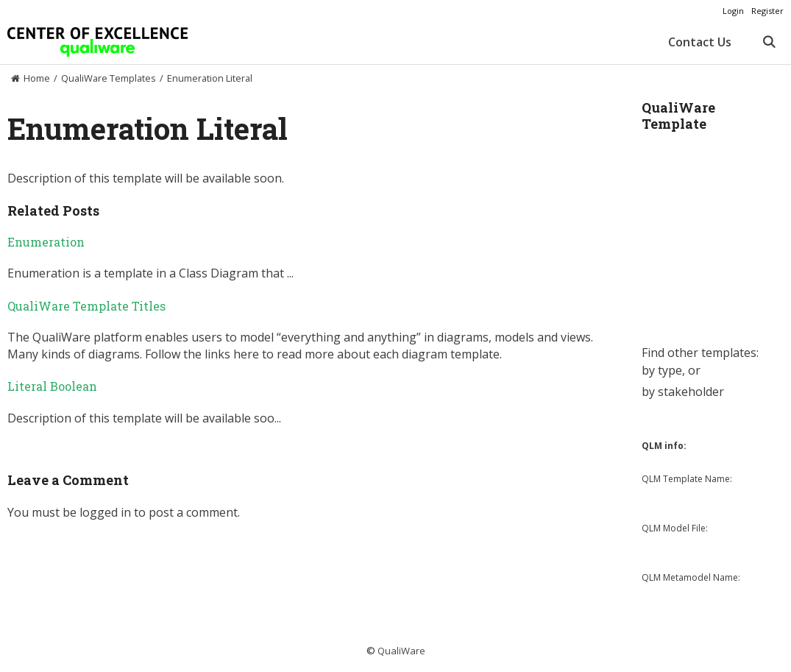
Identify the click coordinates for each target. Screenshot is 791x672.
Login (733, 11)
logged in (105, 512)
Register (767, 11)
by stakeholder (683, 392)
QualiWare (401, 651)
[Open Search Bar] (769, 42)
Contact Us (700, 42)
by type (662, 370)
